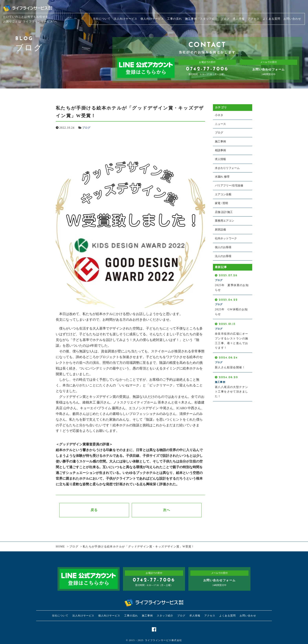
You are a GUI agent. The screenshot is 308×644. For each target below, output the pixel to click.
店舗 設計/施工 (224, 212)
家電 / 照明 (221, 203)
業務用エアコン (225, 221)
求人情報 (220, 159)
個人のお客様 (223, 247)
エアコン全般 (223, 194)
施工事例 (220, 141)
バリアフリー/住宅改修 (229, 186)
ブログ (86, 128)
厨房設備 (220, 230)
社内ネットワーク (226, 238)
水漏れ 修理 (222, 177)
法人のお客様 (223, 256)
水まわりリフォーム (227, 168)
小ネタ (219, 115)
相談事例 (220, 150)
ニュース (220, 124)
